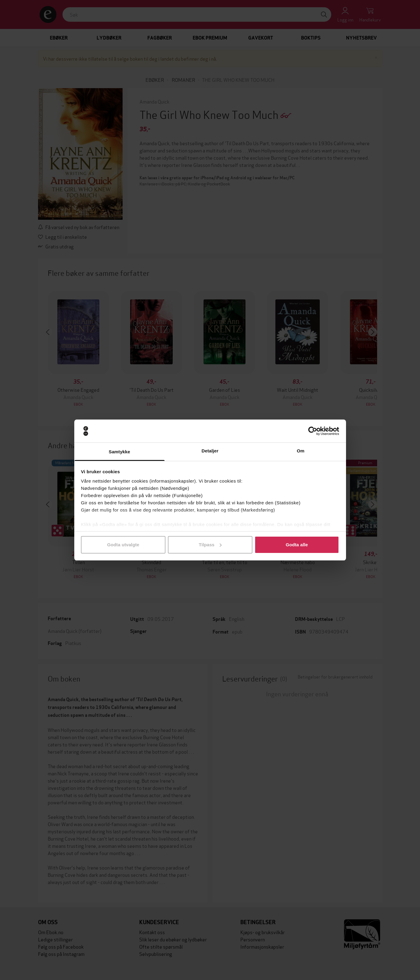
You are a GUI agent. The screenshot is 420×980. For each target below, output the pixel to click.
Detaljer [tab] (210, 451)
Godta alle (297, 545)
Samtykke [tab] (119, 452)
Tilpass (210, 545)
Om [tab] (301, 451)
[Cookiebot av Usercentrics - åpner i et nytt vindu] (313, 431)
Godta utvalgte (123, 545)
